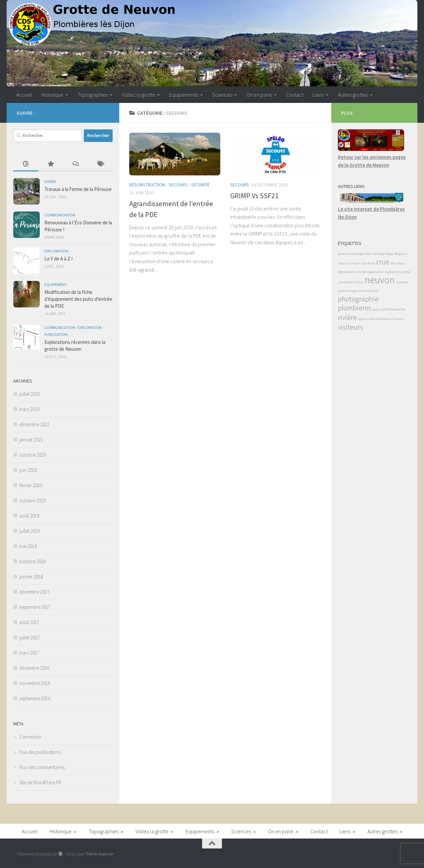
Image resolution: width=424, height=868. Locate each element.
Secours (178, 185)
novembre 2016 (35, 683)
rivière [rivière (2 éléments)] (347, 317)
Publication (56, 334)
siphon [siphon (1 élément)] (363, 319)
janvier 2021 (31, 440)
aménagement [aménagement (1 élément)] (361, 254)
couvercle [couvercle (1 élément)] (368, 263)
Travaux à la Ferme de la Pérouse (78, 189)
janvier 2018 (31, 577)
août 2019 (29, 516)
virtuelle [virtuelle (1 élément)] (397, 319)
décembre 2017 (34, 592)
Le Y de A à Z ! (58, 259)
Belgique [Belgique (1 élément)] (401, 254)
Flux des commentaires (42, 767)
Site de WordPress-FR (40, 782)
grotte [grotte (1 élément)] (405, 272)
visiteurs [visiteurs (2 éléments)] (350, 327)
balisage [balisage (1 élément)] (378, 254)
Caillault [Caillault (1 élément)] (354, 263)
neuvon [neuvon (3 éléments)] (380, 280)
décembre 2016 (34, 668)
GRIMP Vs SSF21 (254, 196)
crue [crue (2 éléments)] (383, 262)
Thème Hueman (99, 854)
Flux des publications (40, 752)
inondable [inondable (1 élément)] (345, 282)
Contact (295, 95)
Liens (318, 95)
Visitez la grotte (138, 95)
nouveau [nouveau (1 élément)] (402, 282)
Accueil (24, 95)
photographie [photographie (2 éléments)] (358, 299)
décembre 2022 (34, 424)
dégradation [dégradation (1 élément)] (347, 272)
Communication (60, 215)
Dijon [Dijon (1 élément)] (401, 263)
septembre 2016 (35, 698)
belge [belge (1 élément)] (389, 254)
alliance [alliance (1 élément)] (344, 254)
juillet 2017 (29, 638)
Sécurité (200, 185)
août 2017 (29, 622)
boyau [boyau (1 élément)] (342, 263)
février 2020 (31, 485)
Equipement (56, 284)
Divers (50, 182)
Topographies (93, 95)
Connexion (30, 737)
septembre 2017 (35, 607)
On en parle (259, 95)
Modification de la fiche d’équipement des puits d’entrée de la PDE (78, 299)
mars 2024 (29, 409)
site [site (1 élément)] (371, 319)
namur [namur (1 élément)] (359, 282)
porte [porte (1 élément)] (376, 309)
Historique (52, 95)
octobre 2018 (32, 561)
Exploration (56, 251)
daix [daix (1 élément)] (393, 263)
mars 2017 (29, 653)
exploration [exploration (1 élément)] (376, 272)
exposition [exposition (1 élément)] (392, 272)
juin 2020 (28, 470)
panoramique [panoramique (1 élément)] (369, 291)
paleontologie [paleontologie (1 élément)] (348, 291)
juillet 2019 (29, 531)
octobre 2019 (32, 501)
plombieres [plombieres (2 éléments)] (355, 308)
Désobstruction (147, 185)
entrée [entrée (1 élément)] (362, 272)
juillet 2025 (29, 394)
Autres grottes (353, 95)
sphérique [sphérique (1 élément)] (382, 319)
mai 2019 (28, 546)
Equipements (184, 95)
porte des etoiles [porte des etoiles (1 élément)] (393, 309)
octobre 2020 (32, 455)
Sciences (222, 95)
